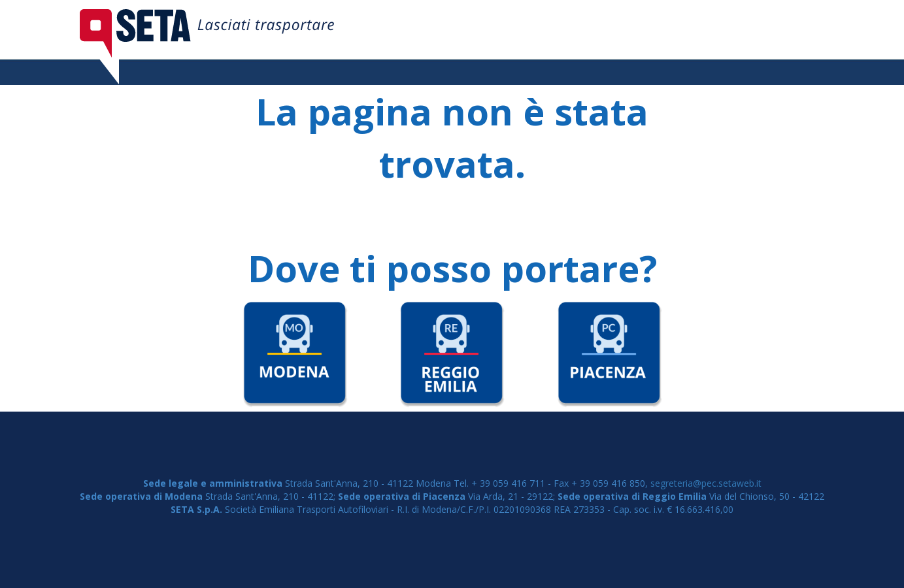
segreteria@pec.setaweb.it (706, 483)
